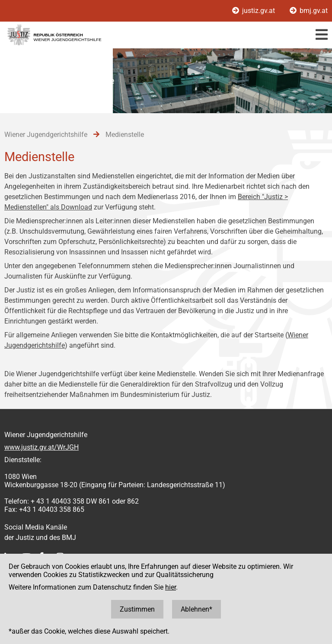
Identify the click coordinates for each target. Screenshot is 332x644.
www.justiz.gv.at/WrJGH (41, 447)
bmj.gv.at (309, 11)
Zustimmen (137, 609)
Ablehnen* (196, 609)
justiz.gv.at (254, 11)
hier (171, 587)
